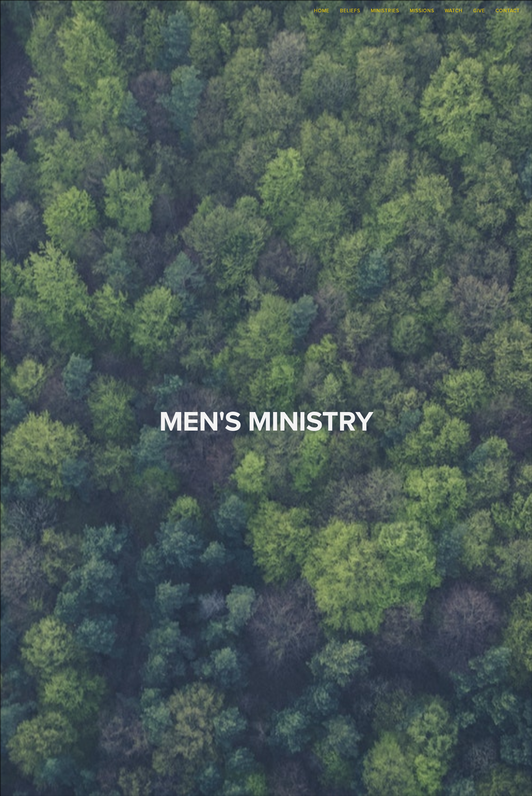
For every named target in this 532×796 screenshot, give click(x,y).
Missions (422, 11)
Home (322, 11)
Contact (508, 11)
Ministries (385, 11)
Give (479, 11)
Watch (454, 11)
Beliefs (350, 11)
